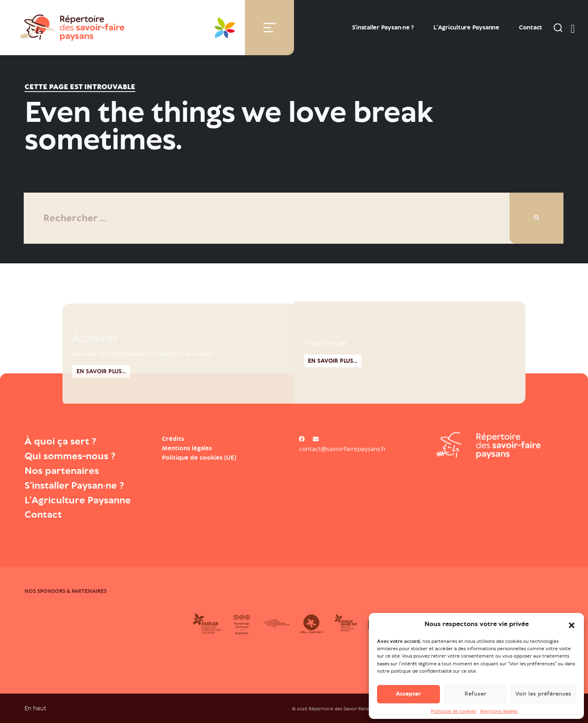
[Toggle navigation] (269, 28)
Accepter (408, 698)
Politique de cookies (453, 715)
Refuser (475, 698)
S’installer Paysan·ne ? (383, 27)
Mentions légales (499, 715)
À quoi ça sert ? (60, 441)
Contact (531, 27)
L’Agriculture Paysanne (78, 500)
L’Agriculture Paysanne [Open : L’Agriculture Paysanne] (466, 27)
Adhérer (95, 372)
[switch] (573, 27)
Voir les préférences (543, 698)
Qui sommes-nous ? (70, 456)
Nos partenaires (62, 471)
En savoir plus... (333, 396)
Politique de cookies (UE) (199, 458)
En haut (35, 708)
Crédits (173, 439)
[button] (572, 628)
